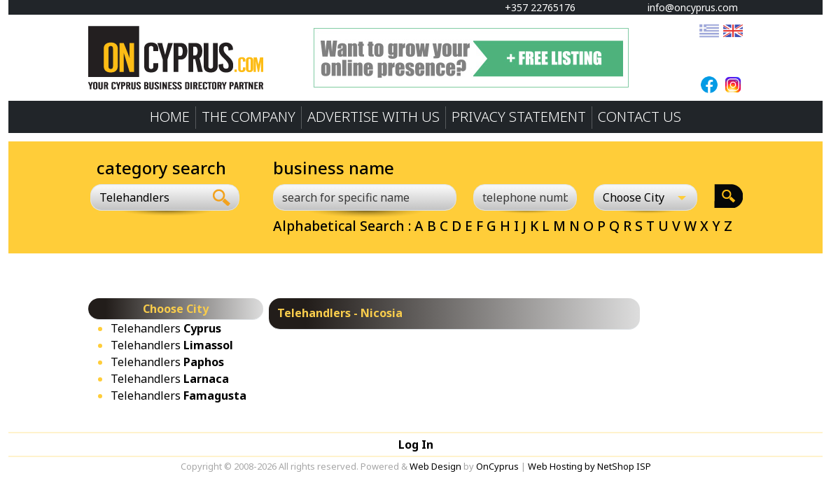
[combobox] (147, 197)
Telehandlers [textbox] (134, 197)
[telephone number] (525, 197)
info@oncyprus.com (686, 7)
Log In (416, 444)
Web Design (435, 466)
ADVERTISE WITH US (373, 117)
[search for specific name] (365, 197)
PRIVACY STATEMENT (519, 117)
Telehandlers (166, 328)
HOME (170, 117)
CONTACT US (640, 117)
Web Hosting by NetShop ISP (589, 466)
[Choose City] (645, 197)
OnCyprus (497, 466)
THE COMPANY (249, 117)
